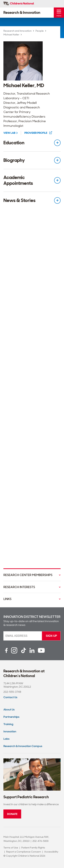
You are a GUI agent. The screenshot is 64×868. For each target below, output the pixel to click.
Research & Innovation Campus (23, 746)
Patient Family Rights (33, 848)
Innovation (10, 731)
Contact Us (10, 697)
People (40, 31)
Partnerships (11, 717)
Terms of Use (11, 848)
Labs (6, 739)
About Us (9, 709)
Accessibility (51, 852)
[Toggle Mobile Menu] (59, 13)
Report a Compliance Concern (24, 852)
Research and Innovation (17, 31)
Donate (12, 814)
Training (8, 724)
